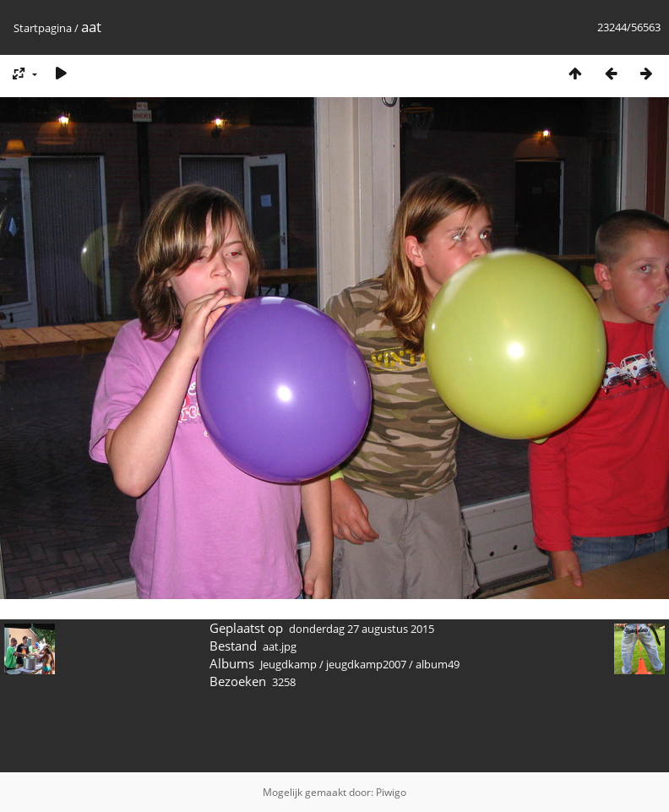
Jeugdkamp (288, 664)
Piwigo (391, 792)
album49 (438, 664)
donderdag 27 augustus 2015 (362, 629)
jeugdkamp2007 (366, 664)
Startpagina (43, 28)
